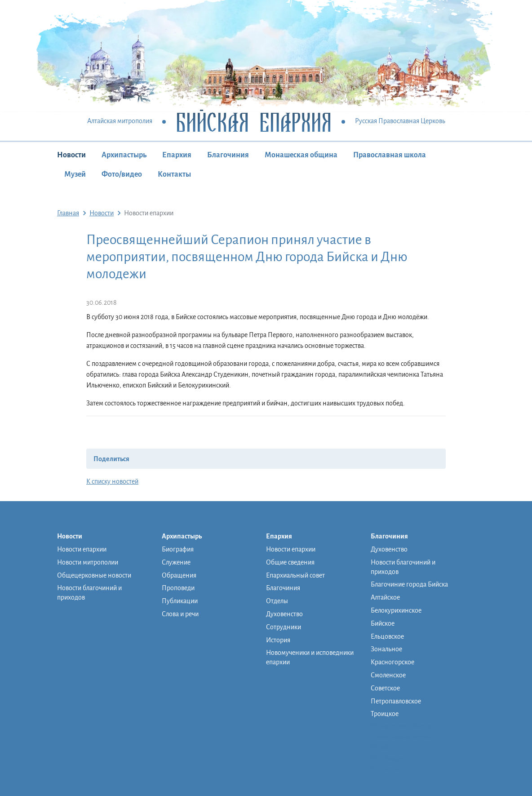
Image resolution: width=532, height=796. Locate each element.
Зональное (386, 649)
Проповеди (178, 588)
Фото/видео (122, 174)
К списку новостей (112, 481)
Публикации (180, 601)
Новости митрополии (88, 562)
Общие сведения (290, 562)
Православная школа (390, 155)
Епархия (177, 155)
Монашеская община (301, 155)
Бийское (383, 623)
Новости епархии (82, 549)
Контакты (174, 174)
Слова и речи (180, 614)
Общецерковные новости (94, 575)
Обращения (179, 575)
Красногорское (392, 662)
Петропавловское (396, 701)
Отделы (277, 601)
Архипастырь (124, 155)
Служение (176, 562)
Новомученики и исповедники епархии (310, 657)
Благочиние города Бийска (409, 584)
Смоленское (388, 675)
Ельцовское (387, 636)
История (278, 640)
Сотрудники (284, 627)
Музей (75, 174)
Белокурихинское (396, 610)
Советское (385, 688)
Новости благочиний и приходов (89, 593)
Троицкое (385, 714)
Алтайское (385, 597)
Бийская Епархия (254, 122)
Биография (178, 549)
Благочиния (228, 155)
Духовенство (284, 614)
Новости (71, 155)
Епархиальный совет (295, 575)
